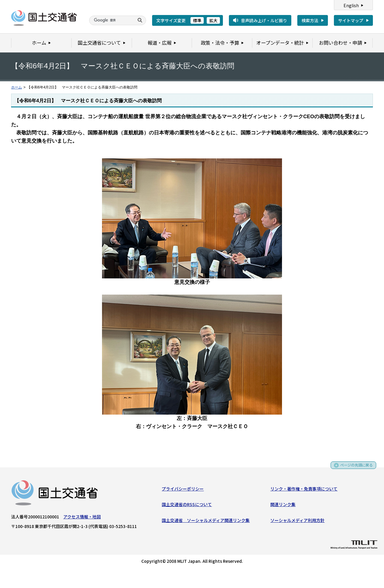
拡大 (213, 20)
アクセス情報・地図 (82, 518)
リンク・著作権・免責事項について (304, 490)
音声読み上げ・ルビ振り (264, 20)
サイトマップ (351, 20)
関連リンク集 (283, 506)
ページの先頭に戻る (354, 468)
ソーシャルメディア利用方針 (297, 521)
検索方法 (310, 20)
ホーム (16, 87)
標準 (197, 20)
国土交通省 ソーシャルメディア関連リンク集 (206, 521)
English (351, 5)
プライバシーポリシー (183, 490)
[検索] (111, 20)
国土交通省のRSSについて (187, 506)
